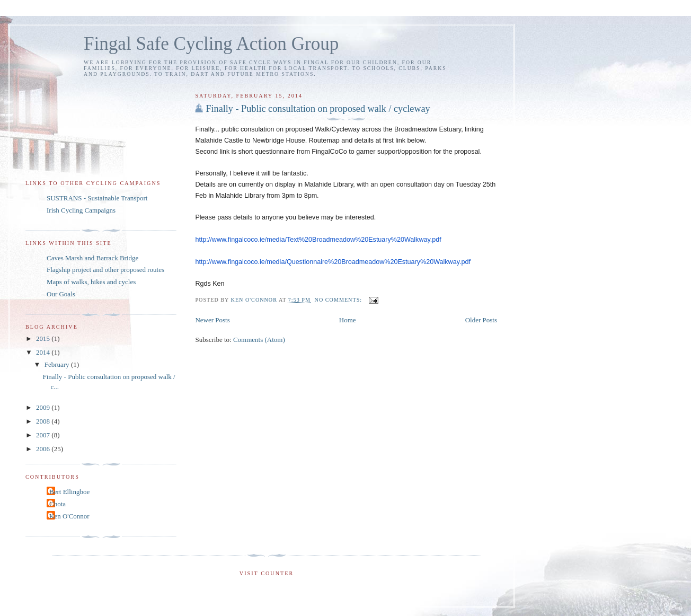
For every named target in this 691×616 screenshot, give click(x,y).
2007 (44, 435)
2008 (44, 421)
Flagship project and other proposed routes (105, 270)
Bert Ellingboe (69, 492)
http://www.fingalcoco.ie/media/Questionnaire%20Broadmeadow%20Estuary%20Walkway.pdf (333, 262)
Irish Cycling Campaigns (81, 210)
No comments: (339, 300)
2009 (44, 407)
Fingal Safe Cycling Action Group (211, 44)
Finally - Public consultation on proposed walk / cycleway (318, 109)
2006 (44, 449)
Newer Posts (212, 320)
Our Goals (61, 294)
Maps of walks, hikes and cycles (91, 282)
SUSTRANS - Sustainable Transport (97, 198)
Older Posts (481, 320)
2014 (44, 352)
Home (348, 320)
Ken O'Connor (69, 516)
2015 (44, 338)
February (58, 364)
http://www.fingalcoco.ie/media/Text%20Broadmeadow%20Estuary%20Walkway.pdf (318, 240)
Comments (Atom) (259, 340)
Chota (57, 504)
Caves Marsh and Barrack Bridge (92, 258)
